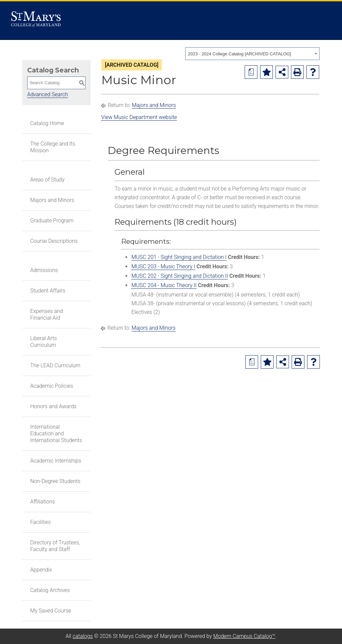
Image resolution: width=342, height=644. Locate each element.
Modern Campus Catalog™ (244, 636)
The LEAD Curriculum (55, 365)
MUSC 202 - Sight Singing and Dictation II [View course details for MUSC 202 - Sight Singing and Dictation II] (180, 276)
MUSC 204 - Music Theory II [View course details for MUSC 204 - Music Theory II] (164, 285)
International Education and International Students (56, 434)
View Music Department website (139, 117)
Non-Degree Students (55, 481)
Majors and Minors (52, 200)
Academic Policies (52, 386)
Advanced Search (48, 94)
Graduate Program (52, 221)
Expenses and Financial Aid (46, 314)
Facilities (40, 522)
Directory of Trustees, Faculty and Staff (55, 546)
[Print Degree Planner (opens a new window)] (251, 72)
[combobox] (252, 54)
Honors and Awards (53, 406)
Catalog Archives (50, 590)
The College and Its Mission (53, 147)
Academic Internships (56, 461)
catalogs (83, 636)
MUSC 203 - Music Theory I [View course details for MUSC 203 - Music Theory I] (163, 266)
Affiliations (43, 502)
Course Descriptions (54, 241)
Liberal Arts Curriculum (43, 342)
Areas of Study (47, 180)
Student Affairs (48, 291)
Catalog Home (47, 123)
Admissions (44, 270)
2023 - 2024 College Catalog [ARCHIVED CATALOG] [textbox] (239, 54)
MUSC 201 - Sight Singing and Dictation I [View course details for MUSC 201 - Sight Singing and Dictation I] (179, 257)
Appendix (41, 570)
